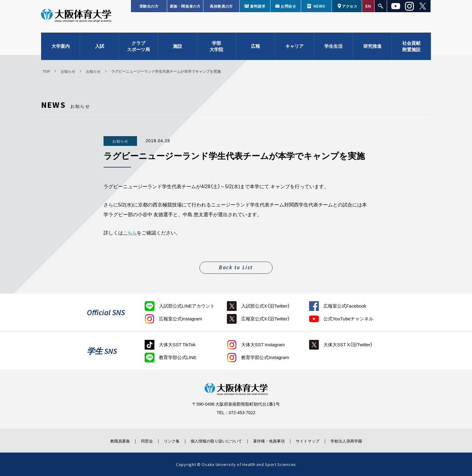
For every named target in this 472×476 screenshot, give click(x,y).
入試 (100, 49)
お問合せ (288, 6)
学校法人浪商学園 (359, 440)
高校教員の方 (221, 6)
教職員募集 (106, 440)
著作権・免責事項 (273, 440)
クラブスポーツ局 (138, 49)
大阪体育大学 (76, 19)
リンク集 (165, 440)
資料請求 (258, 6)
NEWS (319, 6)
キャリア (294, 49)
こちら (130, 232)
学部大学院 (216, 49)
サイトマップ (316, 440)
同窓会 (137, 440)
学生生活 (333, 49)
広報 (255, 49)
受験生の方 (149, 6)
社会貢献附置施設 (411, 49)
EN (368, 6)
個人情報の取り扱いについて (215, 440)
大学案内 (61, 49)
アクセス (350, 6)
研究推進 (372, 49)
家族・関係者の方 (185, 6)
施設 (178, 49)
